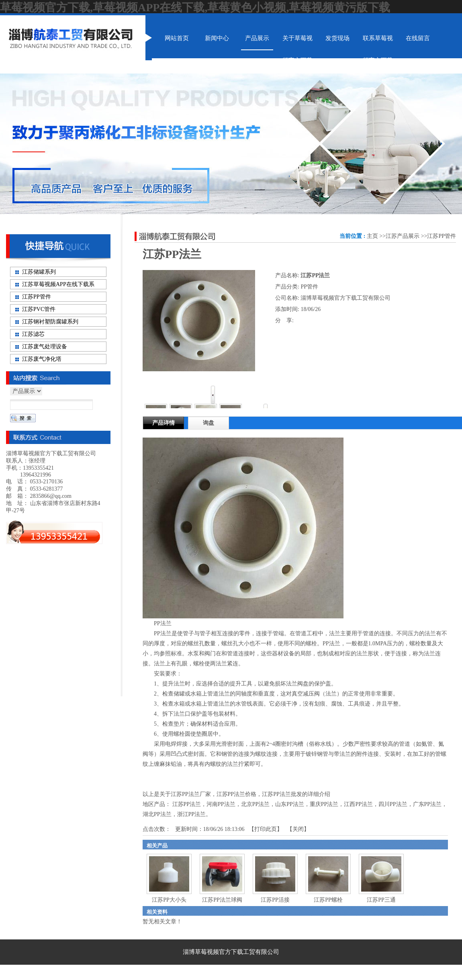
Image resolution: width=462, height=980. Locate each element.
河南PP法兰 (221, 804)
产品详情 (164, 423)
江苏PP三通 (381, 900)
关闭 (298, 829)
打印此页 (266, 829)
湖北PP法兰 (157, 814)
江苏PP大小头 (169, 900)
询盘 (209, 423)
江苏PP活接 (275, 900)
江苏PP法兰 (187, 804)
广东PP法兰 (427, 804)
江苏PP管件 (442, 236)
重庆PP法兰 (324, 804)
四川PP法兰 (393, 804)
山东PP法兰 (290, 804)
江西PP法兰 (358, 804)
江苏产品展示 (403, 236)
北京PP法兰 (256, 804)
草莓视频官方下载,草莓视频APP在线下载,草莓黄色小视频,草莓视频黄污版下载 (195, 7)
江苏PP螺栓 (328, 900)
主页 (372, 236)
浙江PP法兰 (192, 814)
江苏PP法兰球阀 (222, 900)
